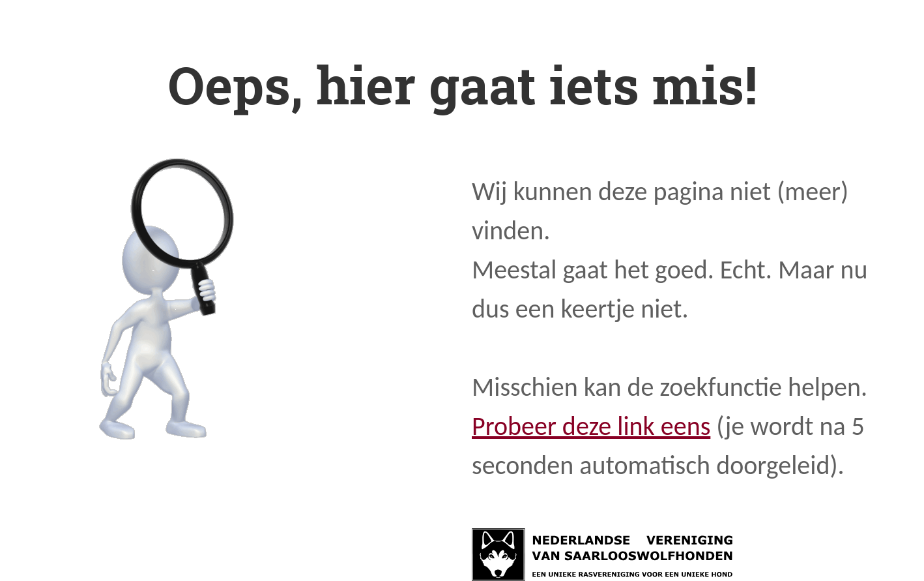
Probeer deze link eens (591, 426)
